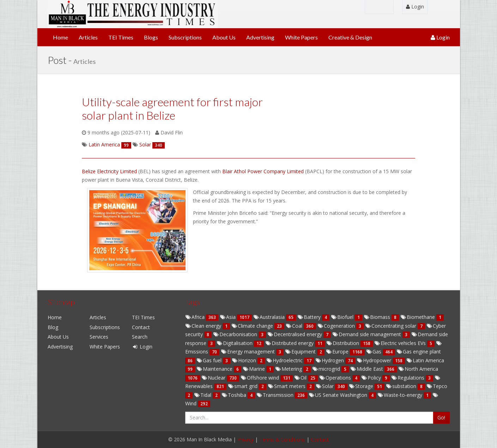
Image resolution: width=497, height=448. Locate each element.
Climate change (253, 326)
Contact (141, 327)
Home (60, 37)
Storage (362, 386)
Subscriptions (185, 37)
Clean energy (204, 326)
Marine (254, 369)
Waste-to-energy (401, 395)
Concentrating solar (391, 326)
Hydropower (375, 360)
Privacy (246, 439)
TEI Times (121, 37)
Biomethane (418, 317)
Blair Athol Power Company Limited (264, 171)
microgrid (327, 369)
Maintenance (215, 369)
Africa (196, 317)
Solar (325, 386)
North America (418, 369)
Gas (374, 352)
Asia (228, 317)
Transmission (276, 395)
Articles (88, 37)
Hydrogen (330, 360)
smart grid (243, 386)
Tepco (437, 386)
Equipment (301, 352)
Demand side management (367, 334)
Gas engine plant (419, 352)
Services (99, 337)
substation (402, 386)
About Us (224, 37)
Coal (295, 326)
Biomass (378, 317)
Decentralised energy (295, 334)
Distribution (343, 343)
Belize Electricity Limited (110, 171)
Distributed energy (290, 343)
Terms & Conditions (282, 439)
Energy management (248, 352)
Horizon (245, 360)
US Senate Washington (339, 395)
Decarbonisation (236, 334)
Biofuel (343, 317)
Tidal (203, 395)
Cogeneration (337, 326)
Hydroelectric (285, 360)
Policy (372, 378)
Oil (301, 378)
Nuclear (214, 378)
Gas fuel (210, 360)
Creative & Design (350, 37)
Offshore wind (260, 378)
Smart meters (287, 386)
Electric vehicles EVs (401, 343)
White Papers (301, 37)
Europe (338, 352)
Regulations (408, 378)
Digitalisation (235, 343)
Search (140, 337)
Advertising (260, 37)
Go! (441, 417)
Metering (289, 369)
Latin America (425, 360)
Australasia (270, 317)
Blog (53, 327)
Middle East (367, 369)
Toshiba (235, 395)
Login (415, 7)
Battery (310, 317)
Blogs (151, 37)
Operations (336, 378)
